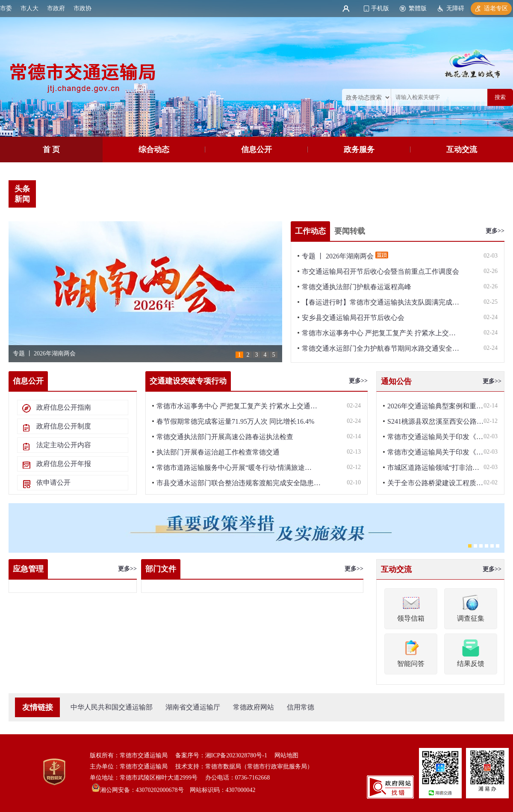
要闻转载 (350, 231)
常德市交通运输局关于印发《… (435, 437)
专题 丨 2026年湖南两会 (44, 353)
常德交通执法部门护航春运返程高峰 (357, 287)
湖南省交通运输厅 (193, 707)
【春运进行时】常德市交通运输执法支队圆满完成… (380, 302)
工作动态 (310, 231)
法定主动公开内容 (64, 445)
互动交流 (462, 150)
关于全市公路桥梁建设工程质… (435, 483)
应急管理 (28, 569)
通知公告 (396, 381)
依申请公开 (53, 482)
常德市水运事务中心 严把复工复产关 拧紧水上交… (379, 333)
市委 (6, 8)
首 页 (52, 150)
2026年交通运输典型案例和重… (435, 406)
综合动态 (154, 150)
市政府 (56, 8)
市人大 (29, 8)
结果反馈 (471, 653)
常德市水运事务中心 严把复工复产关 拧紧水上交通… (237, 406)
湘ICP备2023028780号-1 (236, 755)
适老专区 (496, 8)
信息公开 (256, 150)
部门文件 (161, 569)
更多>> (495, 231)
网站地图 (286, 755)
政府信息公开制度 (64, 426)
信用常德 (301, 707)
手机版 (380, 8)
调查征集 (471, 607)
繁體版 (418, 8)
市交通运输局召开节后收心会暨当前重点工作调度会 (380, 271)
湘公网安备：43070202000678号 (142, 790)
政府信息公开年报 (64, 464)
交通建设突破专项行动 (188, 381)
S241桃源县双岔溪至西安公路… (435, 421)
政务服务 (359, 150)
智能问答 (411, 653)
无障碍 (455, 8)
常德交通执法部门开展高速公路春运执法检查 (225, 437)
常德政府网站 (254, 707)
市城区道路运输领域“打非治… (433, 468)
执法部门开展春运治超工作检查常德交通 (218, 452)
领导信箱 (411, 607)
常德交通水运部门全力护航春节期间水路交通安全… (380, 348)
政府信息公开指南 (64, 407)
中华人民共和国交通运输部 (112, 707)
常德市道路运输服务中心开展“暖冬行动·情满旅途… (234, 468)
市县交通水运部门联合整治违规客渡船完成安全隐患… (239, 483)
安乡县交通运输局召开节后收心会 (353, 318)
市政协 (83, 8)
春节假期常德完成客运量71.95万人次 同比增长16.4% (235, 421)
